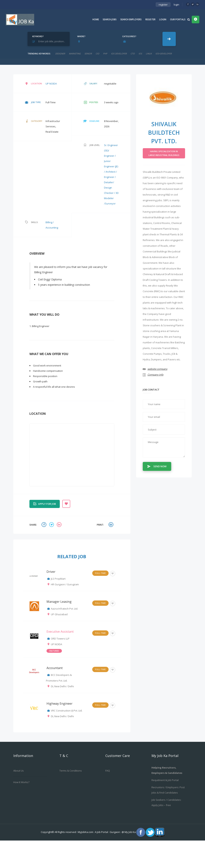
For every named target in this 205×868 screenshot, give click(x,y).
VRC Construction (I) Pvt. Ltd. (67, 711)
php (105, 54)
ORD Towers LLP (60, 639)
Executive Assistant (60, 632)
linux (149, 54)
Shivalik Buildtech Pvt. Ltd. (164, 133)
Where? (81, 36)
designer (60, 54)
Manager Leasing (59, 602)
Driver (51, 572)
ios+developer (164, 54)
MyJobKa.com (86, 832)
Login (163, 19)
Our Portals (178, 19)
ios (140, 54)
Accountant (55, 668)
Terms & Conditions (71, 771)
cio (97, 54)
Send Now (157, 466)
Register (150, 19)
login (176, 5)
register (163, 5)
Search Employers (131, 19)
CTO (133, 54)
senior (88, 54)
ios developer (119, 54)
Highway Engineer (60, 704)
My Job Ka (130, 832)
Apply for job (45, 504)
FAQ (108, 771)
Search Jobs (110, 19)
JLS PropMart (58, 579)
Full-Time (100, 573)
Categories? (129, 36)
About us (19, 771)
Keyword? (38, 36)
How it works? (21, 782)
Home (96, 19)
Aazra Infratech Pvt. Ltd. (64, 609)
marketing (75, 54)
